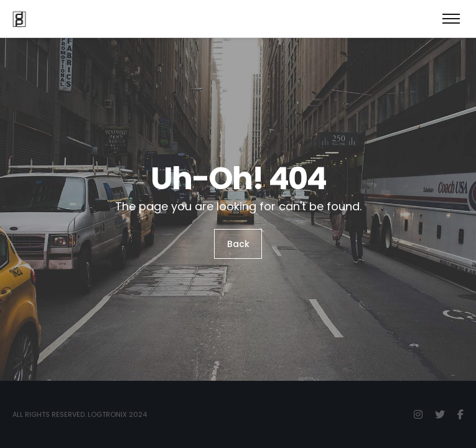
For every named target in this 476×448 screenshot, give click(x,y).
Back (238, 244)
